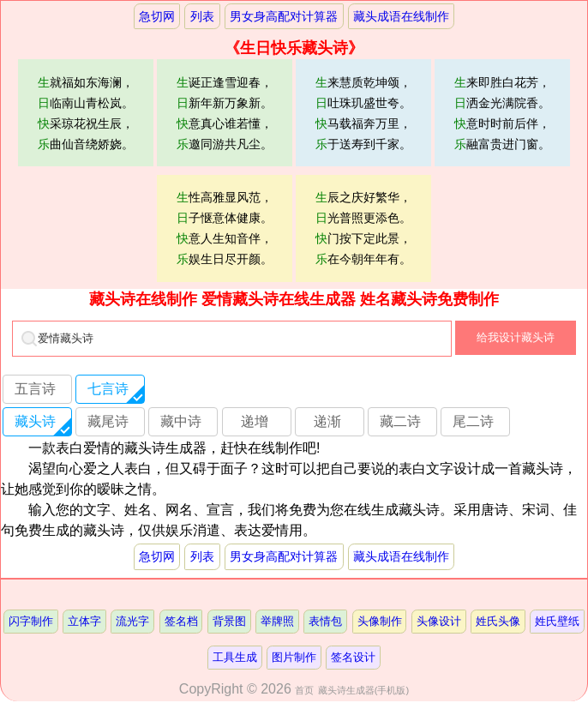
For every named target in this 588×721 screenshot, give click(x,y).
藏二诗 (400, 421)
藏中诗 (181, 421)
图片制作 (294, 657)
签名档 (181, 621)
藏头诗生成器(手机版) (363, 690)
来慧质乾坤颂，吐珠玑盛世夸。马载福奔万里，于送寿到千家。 (363, 113)
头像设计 (439, 621)
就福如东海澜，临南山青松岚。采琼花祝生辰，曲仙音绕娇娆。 (86, 113)
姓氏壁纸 (557, 621)
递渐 (327, 421)
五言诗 (35, 389)
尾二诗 (473, 421)
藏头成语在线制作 (401, 16)
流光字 (132, 621)
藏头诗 (35, 421)
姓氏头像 (498, 621)
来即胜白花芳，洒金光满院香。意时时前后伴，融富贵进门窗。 (502, 113)
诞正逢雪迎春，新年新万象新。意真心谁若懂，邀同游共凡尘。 (225, 113)
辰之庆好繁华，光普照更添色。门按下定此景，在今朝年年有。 (363, 228)
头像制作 (380, 621)
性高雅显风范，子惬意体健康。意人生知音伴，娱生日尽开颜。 (225, 228)
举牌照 (277, 621)
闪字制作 (31, 621)
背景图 (229, 621)
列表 (202, 16)
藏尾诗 (108, 421)
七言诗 (108, 389)
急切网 (157, 16)
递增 (255, 421)
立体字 (84, 621)
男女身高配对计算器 (284, 16)
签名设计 (353, 657)
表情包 (325, 621)
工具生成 (235, 657)
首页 (304, 690)
